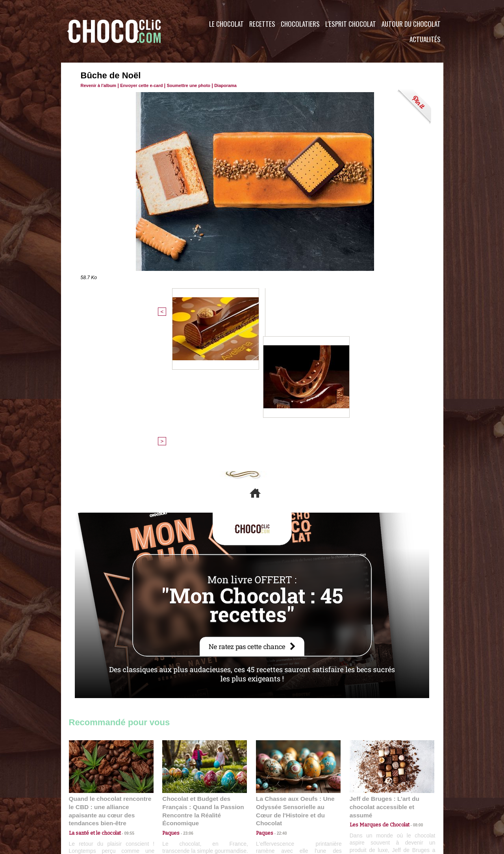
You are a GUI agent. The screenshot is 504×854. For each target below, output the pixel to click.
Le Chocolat (226, 24)
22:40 (279, 695)
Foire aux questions (373, 806)
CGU (174, 806)
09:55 (124, 695)
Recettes (262, 24)
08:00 (411, 688)
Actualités (425, 39)
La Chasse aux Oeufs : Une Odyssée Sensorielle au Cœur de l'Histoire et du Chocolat (295, 678)
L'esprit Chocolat (351, 24)
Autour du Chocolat (411, 24)
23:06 (185, 703)
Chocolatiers (300, 24)
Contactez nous (93, 806)
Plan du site (274, 806)
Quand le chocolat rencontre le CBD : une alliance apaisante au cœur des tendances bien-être (111, 678)
